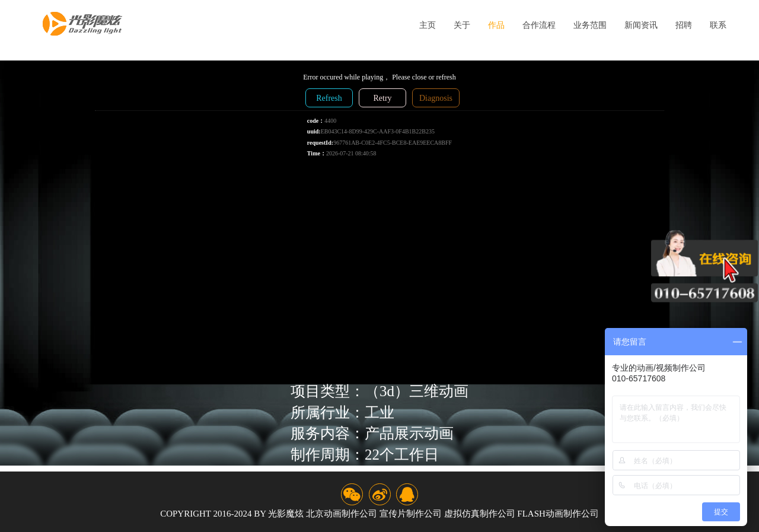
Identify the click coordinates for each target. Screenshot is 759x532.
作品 (496, 25)
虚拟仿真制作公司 (480, 514)
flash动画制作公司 (558, 514)
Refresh (329, 98)
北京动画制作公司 (342, 514)
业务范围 (590, 25)
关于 (462, 25)
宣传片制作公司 (411, 514)
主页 (428, 25)
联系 (718, 25)
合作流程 (539, 25)
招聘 (684, 25)
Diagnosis (436, 98)
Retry (382, 98)
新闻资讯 (641, 25)
